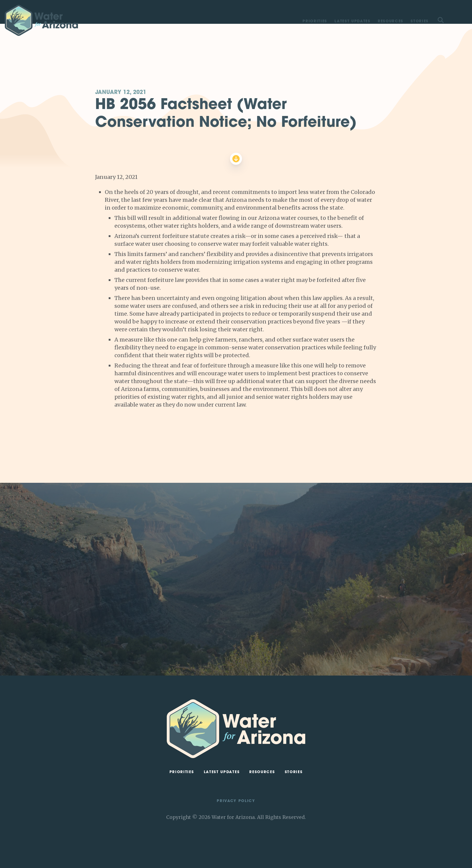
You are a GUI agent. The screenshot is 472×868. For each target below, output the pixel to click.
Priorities (315, 21)
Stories (420, 21)
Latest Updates (352, 21)
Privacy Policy (236, 801)
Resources (391, 21)
